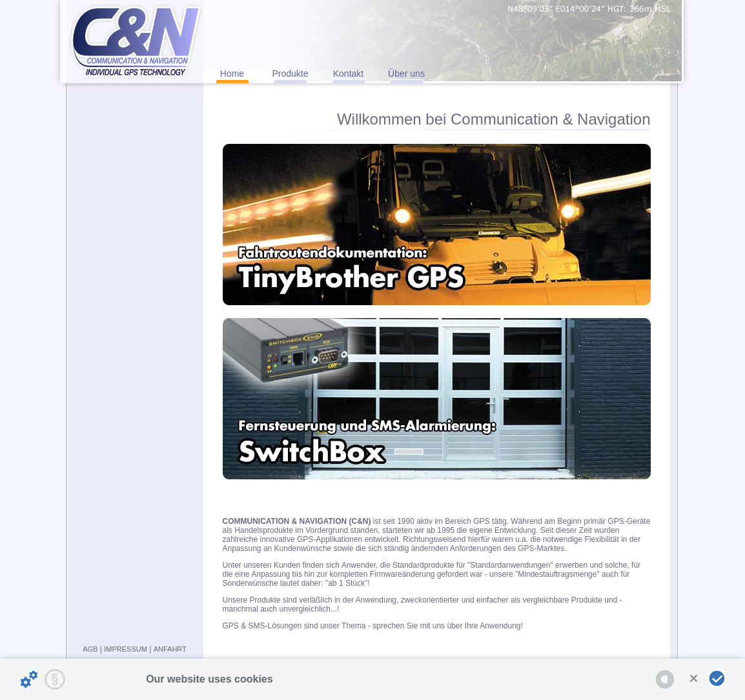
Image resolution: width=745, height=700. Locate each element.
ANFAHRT (170, 649)
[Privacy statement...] (55, 679)
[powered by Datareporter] (665, 679)
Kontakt (348, 74)
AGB (90, 649)
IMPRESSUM (126, 649)
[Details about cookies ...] (29, 679)
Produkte (290, 74)
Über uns (406, 74)
